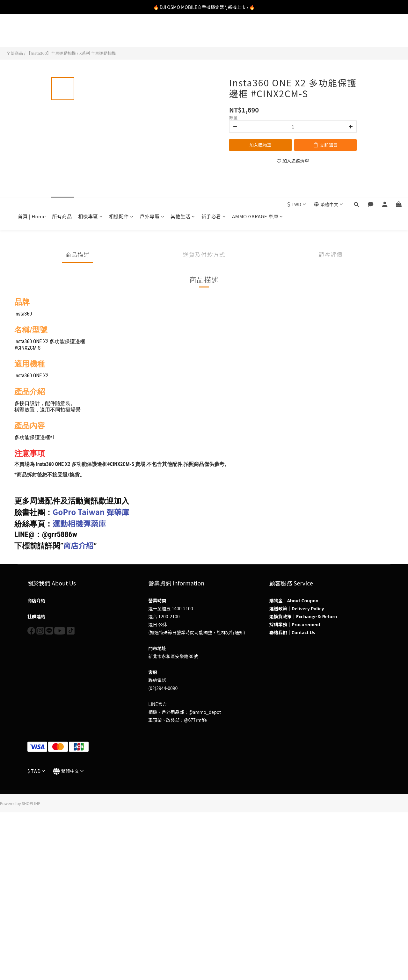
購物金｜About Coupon (294, 600)
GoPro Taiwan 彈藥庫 (91, 512)
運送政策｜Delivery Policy (297, 608)
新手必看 (214, 33)
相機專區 (91, 33)
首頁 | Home (32, 33)
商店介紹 (78, 545)
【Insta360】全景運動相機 (51, 53)
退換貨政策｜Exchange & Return (303, 616)
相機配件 (121, 33)
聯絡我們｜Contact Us (292, 632)
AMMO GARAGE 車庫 (258, 33)
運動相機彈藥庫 (79, 523)
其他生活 (183, 33)
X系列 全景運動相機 (98, 53)
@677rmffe (195, 720)
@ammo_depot (205, 712)
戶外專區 (152, 33)
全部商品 (15, 53)
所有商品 (62, 33)
